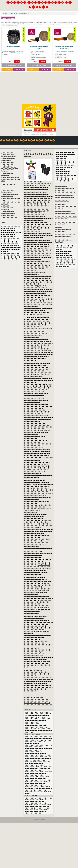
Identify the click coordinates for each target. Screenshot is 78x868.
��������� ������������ (38, 705)
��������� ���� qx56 (34, 211)
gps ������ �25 (62, 201)
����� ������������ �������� (63, 229)
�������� (8, 153)
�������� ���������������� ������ (66, 206)
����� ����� (8, 184)
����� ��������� (33, 343)
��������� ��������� (36, 699)
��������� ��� (11, 177)
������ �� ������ (34, 697)
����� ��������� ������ (7, 208)
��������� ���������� (37, 261)
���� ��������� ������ (37, 703)
